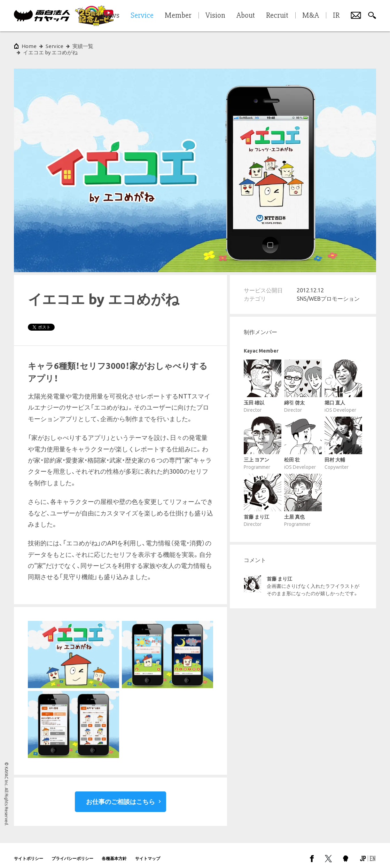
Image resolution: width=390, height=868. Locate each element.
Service (54, 46)
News (111, 16)
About (246, 16)
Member (178, 16)
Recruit (277, 16)
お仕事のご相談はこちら (120, 795)
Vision (215, 16)
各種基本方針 (114, 852)
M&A (311, 16)
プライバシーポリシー (72, 852)
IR (336, 16)
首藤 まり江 (279, 573)
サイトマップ (148, 852)
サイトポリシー (29, 852)
